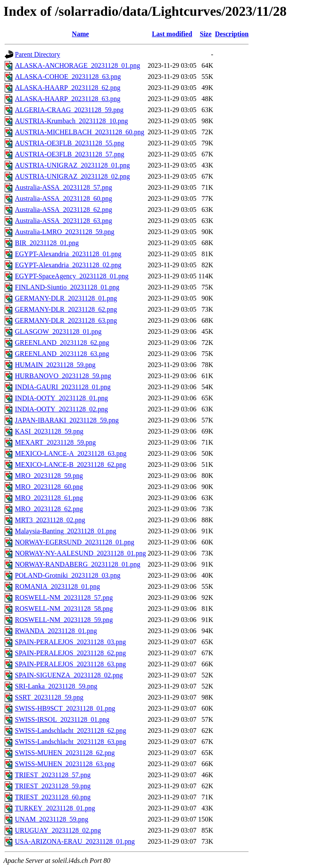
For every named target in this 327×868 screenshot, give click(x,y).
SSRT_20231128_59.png (49, 697)
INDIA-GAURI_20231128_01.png (63, 387)
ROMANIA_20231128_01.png (57, 586)
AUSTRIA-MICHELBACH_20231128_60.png (80, 132)
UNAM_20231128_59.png (52, 819)
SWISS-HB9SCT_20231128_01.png (65, 708)
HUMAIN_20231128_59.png (55, 365)
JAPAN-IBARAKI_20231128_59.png (67, 420)
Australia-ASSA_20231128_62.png (63, 210)
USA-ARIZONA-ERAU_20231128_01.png (75, 841)
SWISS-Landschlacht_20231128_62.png (70, 731)
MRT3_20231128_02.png (50, 520)
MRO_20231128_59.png (49, 476)
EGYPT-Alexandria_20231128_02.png (68, 265)
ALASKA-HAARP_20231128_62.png (68, 88)
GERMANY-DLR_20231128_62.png (66, 309)
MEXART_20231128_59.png (55, 442)
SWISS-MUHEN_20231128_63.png (65, 764)
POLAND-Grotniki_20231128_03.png (68, 575)
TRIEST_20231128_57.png (53, 775)
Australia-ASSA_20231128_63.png (63, 221)
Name (80, 34)
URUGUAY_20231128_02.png (58, 830)
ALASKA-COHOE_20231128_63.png (68, 77)
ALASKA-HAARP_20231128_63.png (68, 99)
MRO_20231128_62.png (49, 509)
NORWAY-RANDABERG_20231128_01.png (77, 564)
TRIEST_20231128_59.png (53, 786)
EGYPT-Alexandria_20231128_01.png (68, 254)
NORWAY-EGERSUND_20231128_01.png (75, 542)
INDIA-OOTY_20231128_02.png (62, 409)
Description (232, 34)
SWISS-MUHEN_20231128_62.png (65, 753)
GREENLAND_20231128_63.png (62, 354)
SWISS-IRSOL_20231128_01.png (62, 719)
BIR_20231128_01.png (47, 243)
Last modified (172, 34)
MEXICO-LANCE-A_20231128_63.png (71, 453)
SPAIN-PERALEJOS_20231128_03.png (70, 642)
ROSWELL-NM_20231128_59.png (64, 620)
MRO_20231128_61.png (49, 498)
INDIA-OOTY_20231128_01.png (62, 398)
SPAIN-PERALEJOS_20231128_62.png (70, 653)
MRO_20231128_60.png (49, 487)
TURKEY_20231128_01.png (55, 808)
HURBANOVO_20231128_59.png (63, 376)
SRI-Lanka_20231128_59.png (56, 686)
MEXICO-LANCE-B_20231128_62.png (70, 464)
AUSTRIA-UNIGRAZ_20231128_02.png (72, 176)
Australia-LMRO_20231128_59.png (65, 232)
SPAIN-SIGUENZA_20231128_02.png (69, 675)
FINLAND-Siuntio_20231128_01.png (67, 287)
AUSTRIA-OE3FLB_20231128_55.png (70, 143)
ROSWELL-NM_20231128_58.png (64, 609)
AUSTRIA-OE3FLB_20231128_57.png (70, 154)
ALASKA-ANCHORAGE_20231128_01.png (77, 65)
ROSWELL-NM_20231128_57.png (64, 597)
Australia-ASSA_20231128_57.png (63, 187)
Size (206, 34)
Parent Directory (37, 54)
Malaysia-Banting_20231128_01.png (66, 531)
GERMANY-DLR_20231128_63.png (66, 320)
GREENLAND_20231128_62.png (62, 343)
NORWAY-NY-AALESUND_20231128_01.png (80, 553)
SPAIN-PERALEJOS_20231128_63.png (70, 664)
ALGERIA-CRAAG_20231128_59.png (69, 110)
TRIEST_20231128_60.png (53, 797)
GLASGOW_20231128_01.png (58, 331)
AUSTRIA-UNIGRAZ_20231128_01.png (72, 165)
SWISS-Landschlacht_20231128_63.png (70, 742)
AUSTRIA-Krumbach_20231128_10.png (72, 121)
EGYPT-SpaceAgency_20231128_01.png (72, 276)
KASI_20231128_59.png (49, 431)
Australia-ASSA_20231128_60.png (63, 198)
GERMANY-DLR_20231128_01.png (66, 298)
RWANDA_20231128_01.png (56, 631)
